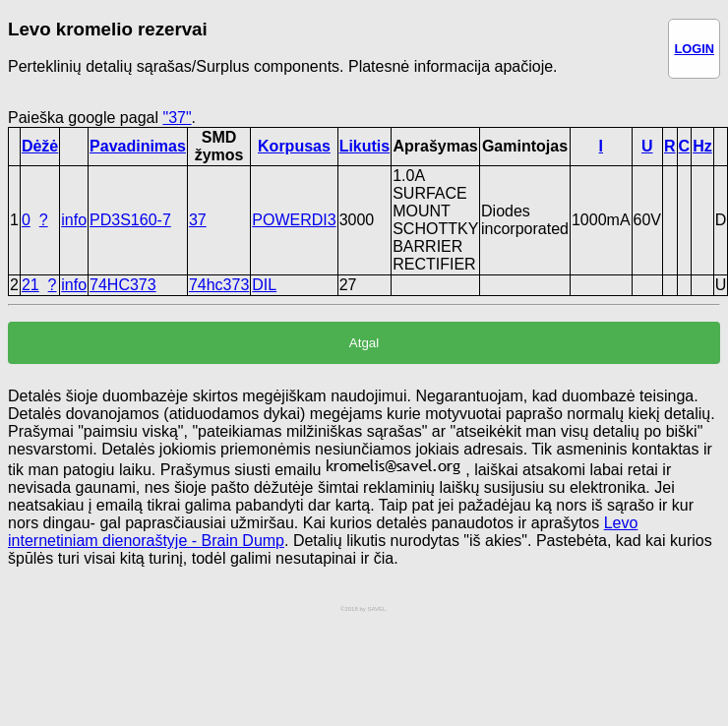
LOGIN (694, 49)
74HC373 (123, 285)
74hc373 (219, 285)
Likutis (365, 146)
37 (198, 220)
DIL (264, 285)
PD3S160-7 (130, 220)
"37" (177, 118)
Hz (702, 146)
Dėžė (40, 146)
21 (30, 285)
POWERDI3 (294, 220)
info (74, 220)
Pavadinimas (138, 146)
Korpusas (294, 146)
